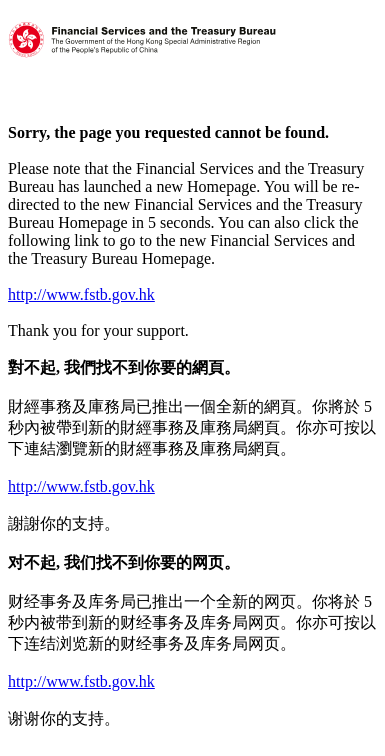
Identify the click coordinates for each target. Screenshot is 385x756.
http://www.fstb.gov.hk (81, 294)
